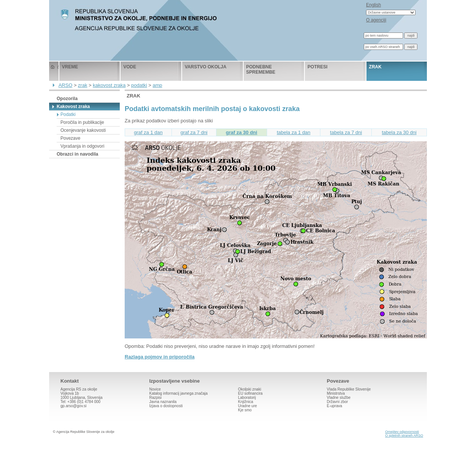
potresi (318, 67)
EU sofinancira (250, 393)
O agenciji (376, 20)
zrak (375, 67)
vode (130, 67)
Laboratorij (247, 398)
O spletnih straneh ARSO (404, 436)
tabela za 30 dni (399, 132)
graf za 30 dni (242, 132)
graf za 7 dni (194, 132)
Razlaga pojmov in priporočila (160, 357)
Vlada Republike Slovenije (349, 389)
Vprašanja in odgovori (82, 146)
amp (157, 85)
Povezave (70, 138)
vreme (70, 67)
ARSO (66, 85)
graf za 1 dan (148, 132)
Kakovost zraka (73, 107)
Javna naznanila (163, 402)
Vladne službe (339, 398)
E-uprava (335, 406)
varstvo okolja (206, 67)
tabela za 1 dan (294, 132)
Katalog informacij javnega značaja (178, 393)
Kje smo (245, 410)
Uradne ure (247, 406)
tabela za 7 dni (346, 132)
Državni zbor (337, 402)
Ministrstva (336, 393)
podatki (139, 85)
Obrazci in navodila (77, 154)
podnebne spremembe (261, 70)
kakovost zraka (109, 85)
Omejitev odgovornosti (402, 432)
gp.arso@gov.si (73, 406)
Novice (155, 389)
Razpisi (155, 398)
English (373, 5)
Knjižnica (246, 402)
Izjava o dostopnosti (166, 406)
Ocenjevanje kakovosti (83, 130)
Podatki (68, 114)
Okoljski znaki (250, 389)
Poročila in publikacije (82, 122)
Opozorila (67, 99)
